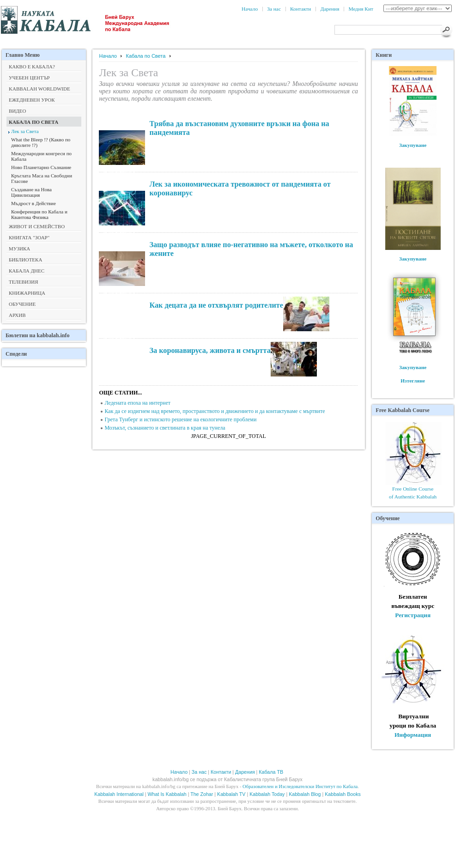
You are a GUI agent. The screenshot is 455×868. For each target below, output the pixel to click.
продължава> (120, 127)
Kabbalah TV (231, 794)
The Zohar (202, 794)
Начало (250, 9)
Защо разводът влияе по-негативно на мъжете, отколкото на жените (251, 249)
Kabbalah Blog (305, 794)
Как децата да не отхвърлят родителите (216, 305)
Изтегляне (413, 381)
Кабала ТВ (272, 772)
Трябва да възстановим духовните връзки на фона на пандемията (239, 128)
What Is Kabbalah (167, 794)
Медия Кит (361, 9)
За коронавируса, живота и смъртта (210, 351)
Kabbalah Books (343, 794)
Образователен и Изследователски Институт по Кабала (300, 786)
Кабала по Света (146, 56)
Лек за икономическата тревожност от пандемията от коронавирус (240, 189)
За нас (274, 9)
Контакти (300, 9)
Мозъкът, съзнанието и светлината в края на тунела (165, 428)
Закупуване (413, 145)
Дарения (330, 9)
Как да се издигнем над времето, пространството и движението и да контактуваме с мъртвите (215, 411)
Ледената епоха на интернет (137, 403)
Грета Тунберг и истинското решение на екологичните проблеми (180, 419)
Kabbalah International (119, 794)
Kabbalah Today (267, 794)
